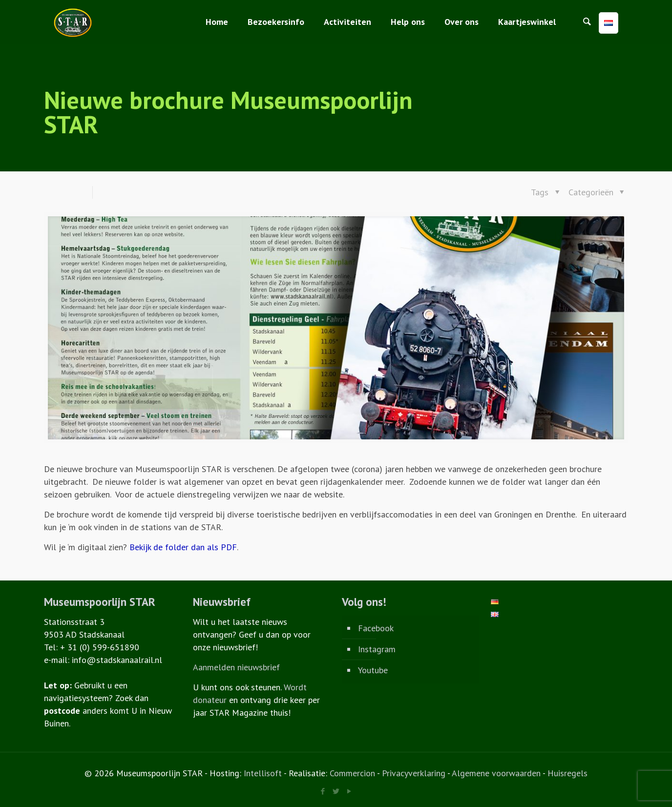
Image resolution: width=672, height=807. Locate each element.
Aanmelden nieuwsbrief (236, 667)
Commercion (352, 773)
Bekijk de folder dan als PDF (183, 547)
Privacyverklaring (414, 773)
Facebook (376, 628)
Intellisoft (263, 773)
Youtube (373, 670)
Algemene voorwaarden (496, 773)
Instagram (377, 649)
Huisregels (567, 773)
